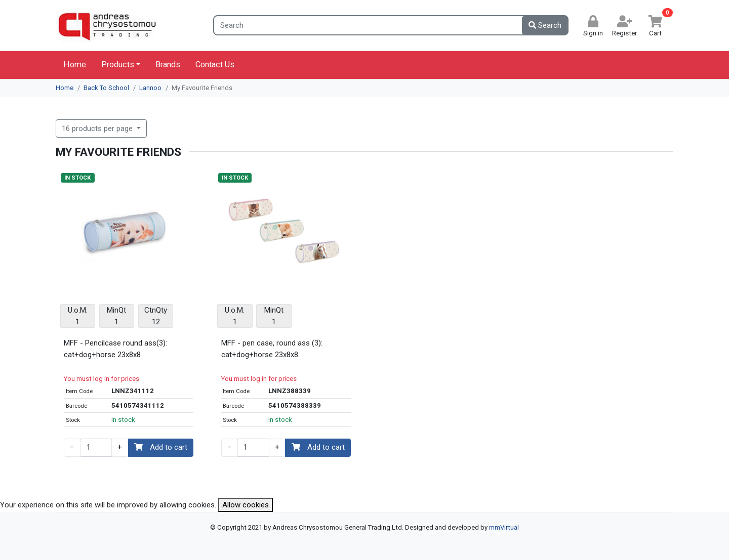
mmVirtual (504, 527)
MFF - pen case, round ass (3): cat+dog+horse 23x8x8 (272, 349)
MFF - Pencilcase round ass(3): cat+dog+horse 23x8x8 (115, 349)
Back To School (106, 88)
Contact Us (215, 64)
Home (75, 64)
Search (545, 25)
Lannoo (150, 88)
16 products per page (98, 128)
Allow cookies (246, 505)
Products (118, 64)
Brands (168, 64)
